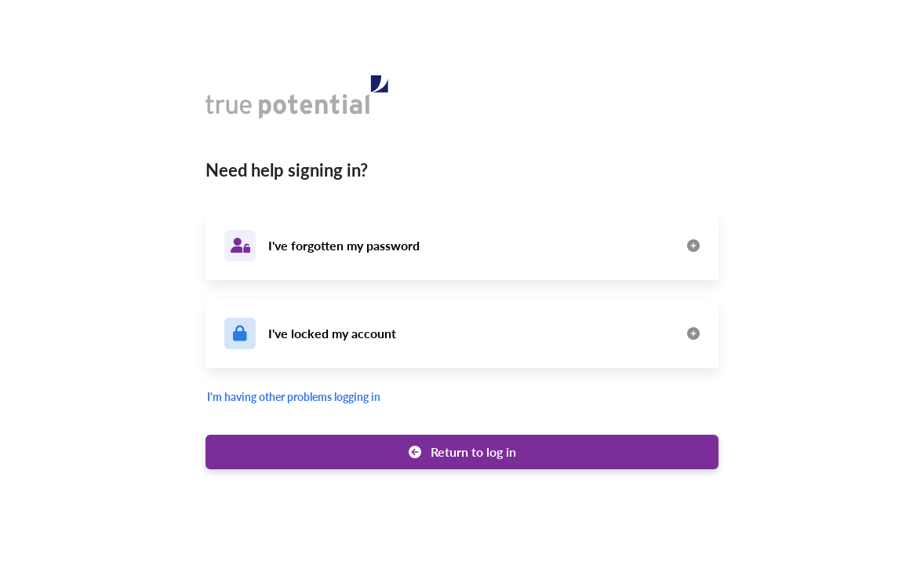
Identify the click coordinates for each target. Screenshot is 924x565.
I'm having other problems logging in (294, 397)
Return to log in (462, 452)
